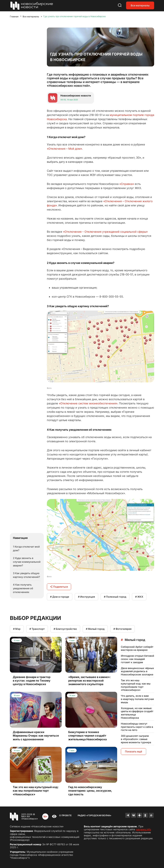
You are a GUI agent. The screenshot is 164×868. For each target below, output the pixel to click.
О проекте (65, 815)
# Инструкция (86, 597)
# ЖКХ (139, 597)
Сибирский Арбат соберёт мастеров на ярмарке (137, 648)
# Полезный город (115, 597)
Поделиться (59, 587)
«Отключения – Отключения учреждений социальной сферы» (105, 232)
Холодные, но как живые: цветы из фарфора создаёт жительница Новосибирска (137, 713)
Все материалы (140, 5)
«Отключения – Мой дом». (65, 149)
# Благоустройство (65, 629)
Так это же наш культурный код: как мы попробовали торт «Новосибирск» (136, 685)
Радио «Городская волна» (94, 815)
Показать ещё (133, 751)
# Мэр (17, 629)
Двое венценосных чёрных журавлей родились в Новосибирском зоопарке (137, 671)
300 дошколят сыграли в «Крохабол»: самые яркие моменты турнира (136, 739)
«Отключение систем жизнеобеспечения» (88, 403)
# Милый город (95, 629)
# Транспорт (37, 629)
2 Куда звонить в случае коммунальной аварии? (27, 562)
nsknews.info (143, 829)
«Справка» (127, 184)
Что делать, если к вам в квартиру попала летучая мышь (137, 699)
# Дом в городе (60, 597)
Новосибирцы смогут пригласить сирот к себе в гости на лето (137, 727)
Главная (14, 16)
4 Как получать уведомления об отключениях (23, 588)
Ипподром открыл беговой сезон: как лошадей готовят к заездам (137, 659)
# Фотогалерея (122, 629)
